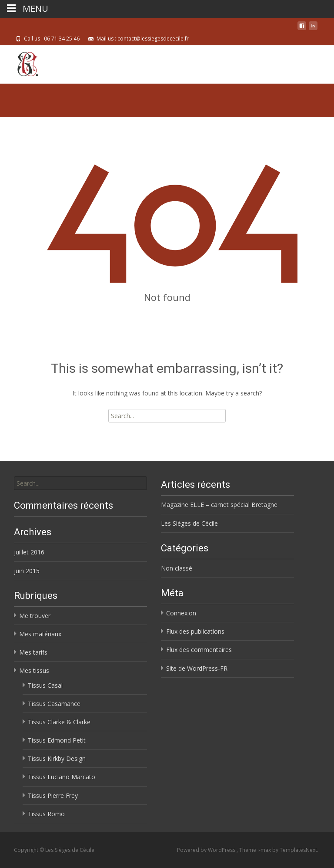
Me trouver (35, 616)
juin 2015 (27, 571)
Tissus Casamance (54, 704)
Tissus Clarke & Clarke (59, 722)
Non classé (177, 568)
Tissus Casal (45, 685)
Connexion (181, 613)
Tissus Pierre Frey (53, 795)
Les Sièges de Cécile (189, 523)
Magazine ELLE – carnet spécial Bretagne (219, 505)
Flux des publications (195, 631)
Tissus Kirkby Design (57, 758)
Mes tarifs (33, 652)
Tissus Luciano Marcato (62, 777)
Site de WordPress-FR (197, 668)
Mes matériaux (40, 634)
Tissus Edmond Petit (57, 740)
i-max (265, 850)
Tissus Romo (46, 814)
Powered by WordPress (207, 850)
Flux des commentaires (199, 650)
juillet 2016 (29, 552)
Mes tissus (34, 670)
